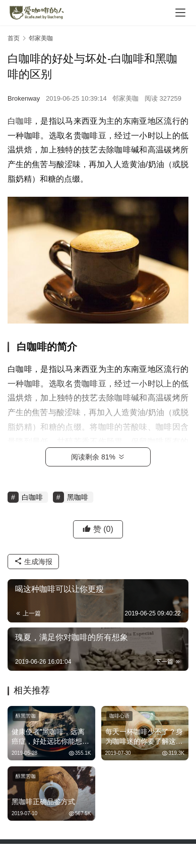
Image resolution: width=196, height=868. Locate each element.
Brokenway (24, 98)
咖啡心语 (119, 716)
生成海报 (33, 562)
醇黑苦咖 (26, 716)
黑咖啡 (78, 497)
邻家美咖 (125, 98)
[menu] (180, 13)
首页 (14, 38)
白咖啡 (20, 121)
